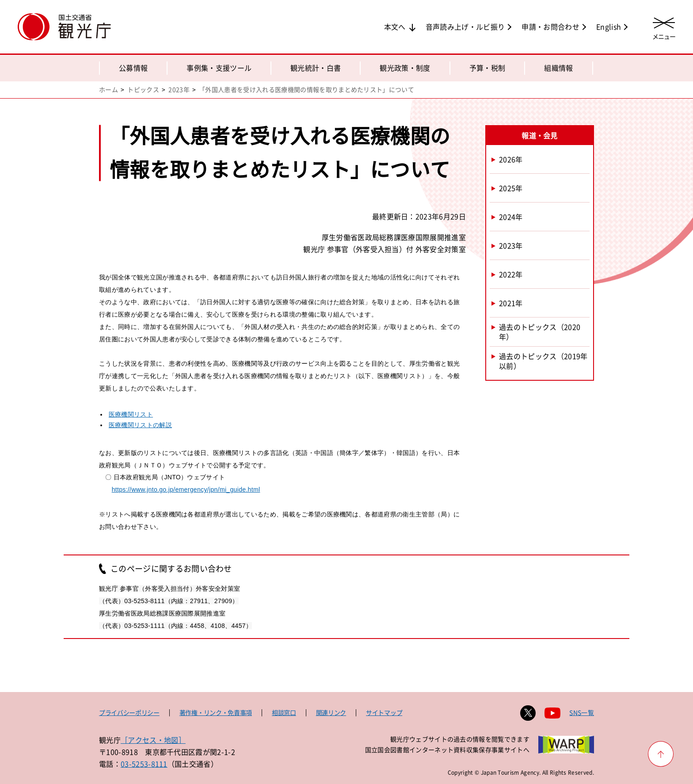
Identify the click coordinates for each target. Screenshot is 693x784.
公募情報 (133, 68)
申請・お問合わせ (550, 27)
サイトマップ (384, 712)
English (609, 27)
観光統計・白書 (316, 68)
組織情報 (558, 68)
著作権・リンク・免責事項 (216, 712)
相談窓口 (284, 712)
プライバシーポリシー (129, 712)
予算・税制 (487, 68)
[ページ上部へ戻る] (661, 754)
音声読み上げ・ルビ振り (465, 27)
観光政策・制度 (405, 68)
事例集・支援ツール (219, 68)
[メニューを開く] (664, 28)
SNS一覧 (582, 712)
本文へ (395, 27)
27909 (223, 601)
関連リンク (331, 712)
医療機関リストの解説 (140, 425)
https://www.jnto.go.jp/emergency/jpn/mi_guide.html (186, 490)
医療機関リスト (131, 414)
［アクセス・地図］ (153, 740)
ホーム (109, 89)
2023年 (179, 89)
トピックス (143, 89)
